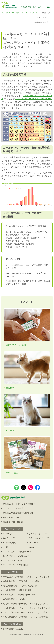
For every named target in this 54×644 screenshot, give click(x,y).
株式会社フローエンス (13, 522)
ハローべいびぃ (10, 543)
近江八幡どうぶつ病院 (29, 581)
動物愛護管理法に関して (14, 629)
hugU (5, 547)
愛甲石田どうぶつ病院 (13, 577)
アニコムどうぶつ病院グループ (17, 552)
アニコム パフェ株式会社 (14, 508)
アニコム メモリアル (12, 560)
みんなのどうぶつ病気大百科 (16, 556)
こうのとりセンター (38, 534)
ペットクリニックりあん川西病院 (34, 608)
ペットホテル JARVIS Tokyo (16, 565)
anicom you (8, 534)
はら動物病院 (9, 608)
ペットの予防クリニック (14, 612)
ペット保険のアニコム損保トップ (12, 13)
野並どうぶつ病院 (39, 604)
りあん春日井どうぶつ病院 (15, 617)
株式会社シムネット (12, 517)
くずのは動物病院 (29, 586)
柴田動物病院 (25, 590)
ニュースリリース (32, 13)
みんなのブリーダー (12, 538)
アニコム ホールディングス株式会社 (19, 504)
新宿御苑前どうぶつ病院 (14, 599)
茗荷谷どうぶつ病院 (38, 612)
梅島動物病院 (9, 581)
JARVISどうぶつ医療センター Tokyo (19, 595)
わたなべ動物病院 (39, 617)
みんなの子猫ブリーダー (40, 538)
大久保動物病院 (10, 586)
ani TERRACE (35, 543)
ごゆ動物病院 (9, 590)
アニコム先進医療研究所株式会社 (18, 513)
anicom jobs (34, 547)
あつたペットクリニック (38, 577)
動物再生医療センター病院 (15, 604)
